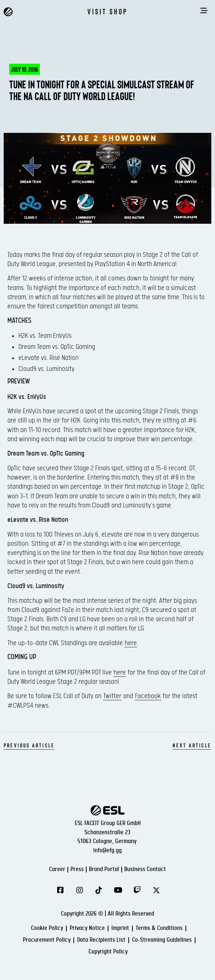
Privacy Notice (87, 928)
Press (77, 869)
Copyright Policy (108, 952)
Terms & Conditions (159, 928)
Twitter (112, 696)
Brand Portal (104, 869)
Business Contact (145, 869)
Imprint (120, 928)
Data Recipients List (101, 940)
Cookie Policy (47, 928)
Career (57, 869)
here (131, 643)
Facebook (148, 696)
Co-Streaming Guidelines (162, 940)
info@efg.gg (107, 851)
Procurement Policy (47, 940)
